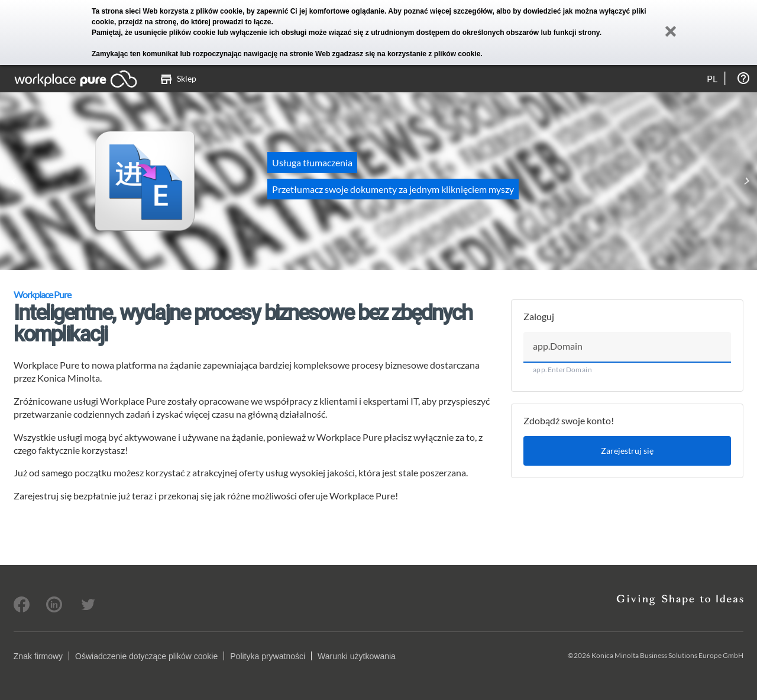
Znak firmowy (38, 656)
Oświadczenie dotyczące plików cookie (146, 656)
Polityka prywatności (268, 656)
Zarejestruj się (627, 451)
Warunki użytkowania (357, 656)
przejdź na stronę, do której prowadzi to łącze (195, 22)
